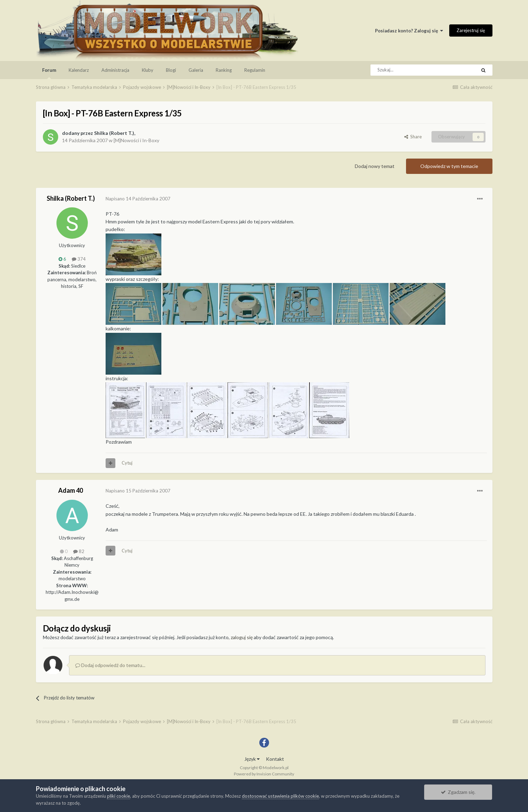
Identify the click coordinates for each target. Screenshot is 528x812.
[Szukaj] (408, 70)
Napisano (138, 199)
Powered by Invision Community (264, 774)
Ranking (224, 70)
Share (413, 137)
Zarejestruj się (471, 30)
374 (79, 259)
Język (252, 759)
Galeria (196, 70)
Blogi (171, 70)
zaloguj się (242, 637)
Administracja (115, 70)
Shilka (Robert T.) (114, 133)
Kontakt (275, 759)
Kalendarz (79, 70)
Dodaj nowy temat (375, 166)
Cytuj (127, 463)
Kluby (148, 70)
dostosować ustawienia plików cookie (280, 796)
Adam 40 (71, 490)
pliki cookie (118, 796)
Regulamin (255, 70)
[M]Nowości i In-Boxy (136, 140)
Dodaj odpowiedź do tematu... (110, 665)
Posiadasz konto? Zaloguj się (409, 31)
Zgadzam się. (458, 792)
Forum (49, 73)
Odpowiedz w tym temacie (449, 166)
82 (79, 551)
